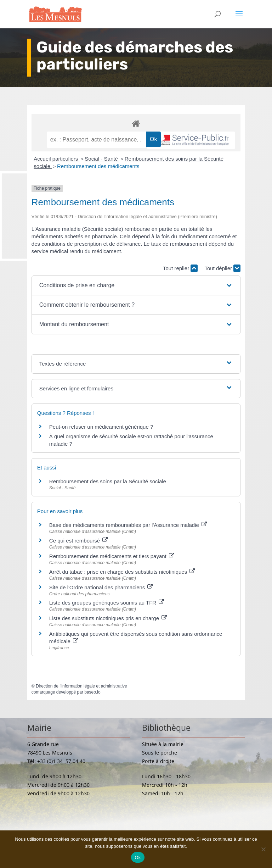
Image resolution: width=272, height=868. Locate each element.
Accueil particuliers (56, 159)
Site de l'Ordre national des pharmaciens (101, 587)
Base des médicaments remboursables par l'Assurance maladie (128, 525)
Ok (138, 858)
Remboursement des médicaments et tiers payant (112, 556)
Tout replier (180, 268)
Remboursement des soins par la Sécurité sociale (108, 481)
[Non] (263, 849)
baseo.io (92, 692)
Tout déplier (222, 268)
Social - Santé (102, 159)
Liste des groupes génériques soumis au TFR (107, 603)
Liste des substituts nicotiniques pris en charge (108, 618)
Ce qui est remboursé (79, 541)
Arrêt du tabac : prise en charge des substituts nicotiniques (122, 572)
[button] (136, 285)
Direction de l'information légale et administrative (81, 686)
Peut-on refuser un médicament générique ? (101, 427)
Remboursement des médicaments (98, 166)
